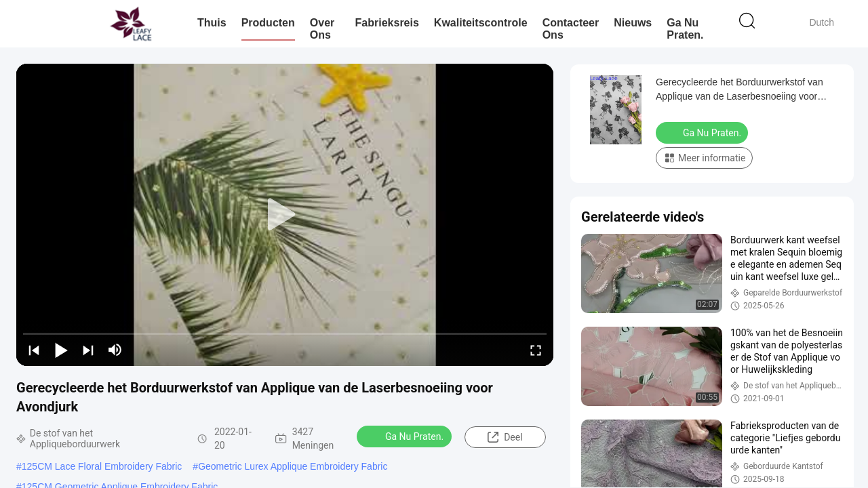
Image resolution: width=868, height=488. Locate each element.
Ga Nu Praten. (685, 29)
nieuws (633, 23)
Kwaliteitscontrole (481, 23)
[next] (88, 350)
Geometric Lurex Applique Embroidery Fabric (293, 466)
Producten (268, 23)
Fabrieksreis (387, 23)
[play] (285, 215)
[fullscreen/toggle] (536, 350)
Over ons (322, 29)
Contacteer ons (571, 29)
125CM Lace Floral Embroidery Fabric (102, 466)
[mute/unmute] (115, 350)
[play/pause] (61, 350)
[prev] (34, 350)
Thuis (212, 23)
